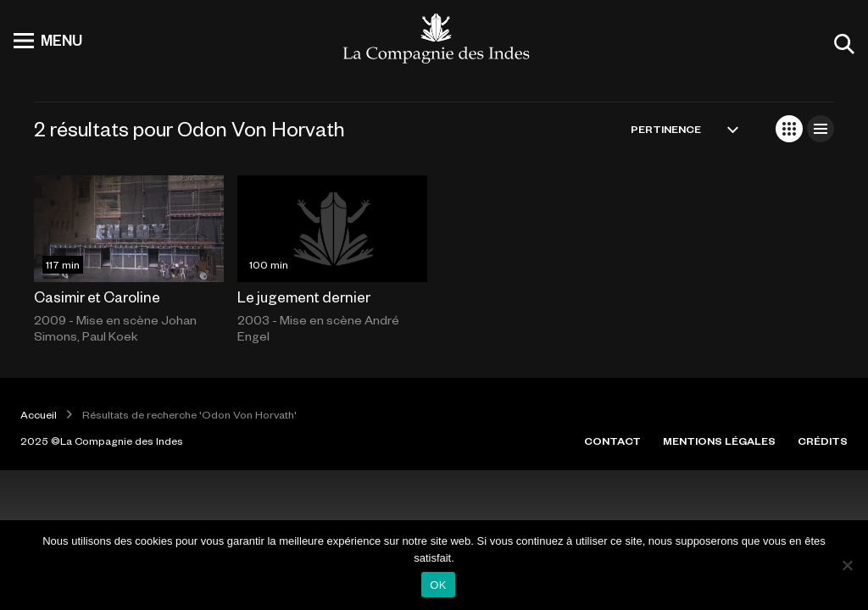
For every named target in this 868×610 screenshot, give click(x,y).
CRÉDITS (823, 441)
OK (438, 585)
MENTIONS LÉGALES (719, 441)
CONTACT (612, 441)
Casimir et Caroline (97, 297)
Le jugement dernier (304, 297)
